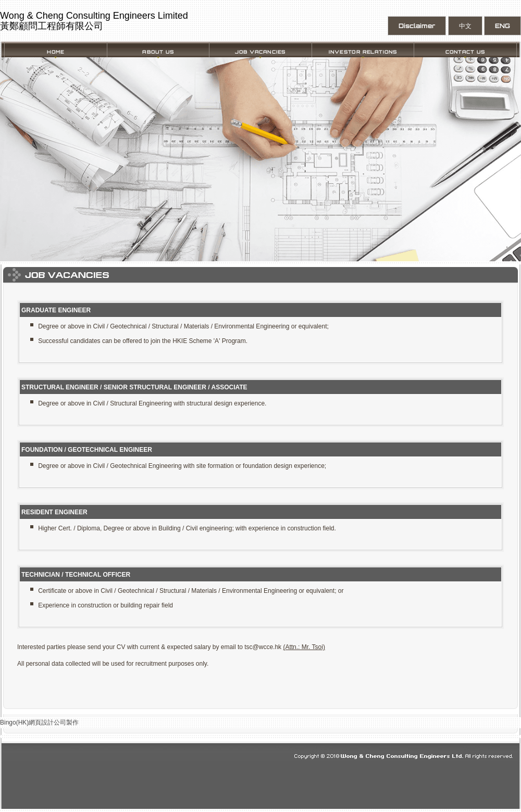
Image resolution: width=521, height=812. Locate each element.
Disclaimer (417, 26)
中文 (465, 26)
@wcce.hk (267, 647)
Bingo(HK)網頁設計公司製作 (39, 722)
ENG (503, 26)
